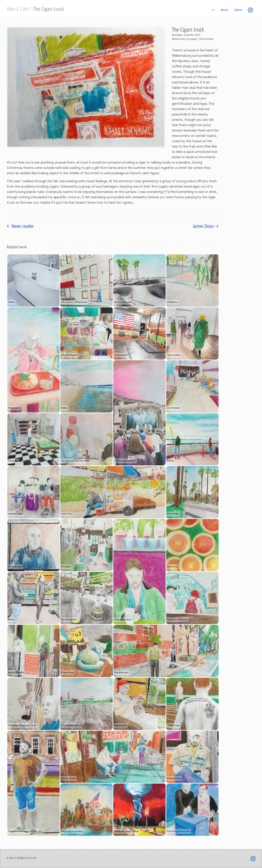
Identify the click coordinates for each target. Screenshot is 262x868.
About (224, 10)
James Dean (204, 226)
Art (26, 9)
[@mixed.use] (250, 10)
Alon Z (13, 9)
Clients (238, 10)
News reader (23, 226)
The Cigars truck (48, 9)
